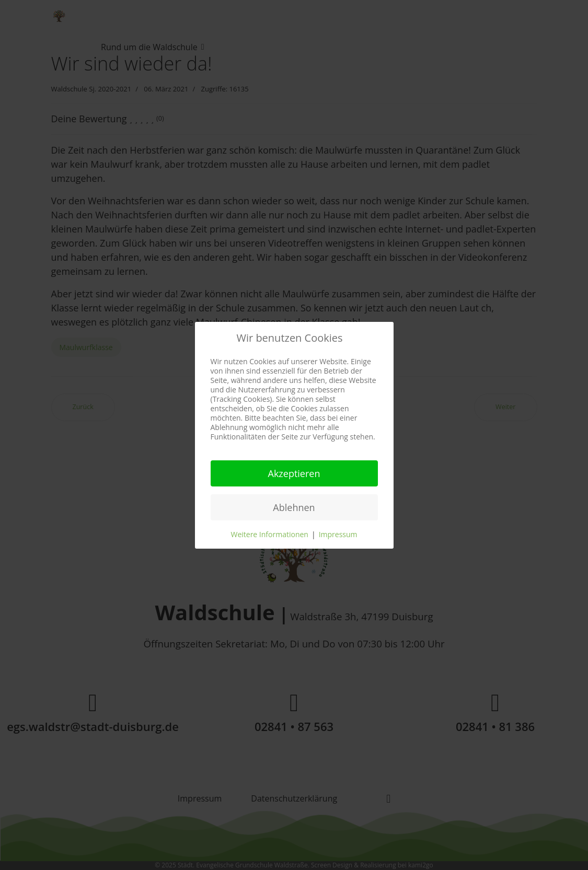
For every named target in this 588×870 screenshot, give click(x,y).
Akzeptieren (294, 473)
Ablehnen (294, 507)
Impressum (338, 534)
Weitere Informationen (269, 534)
